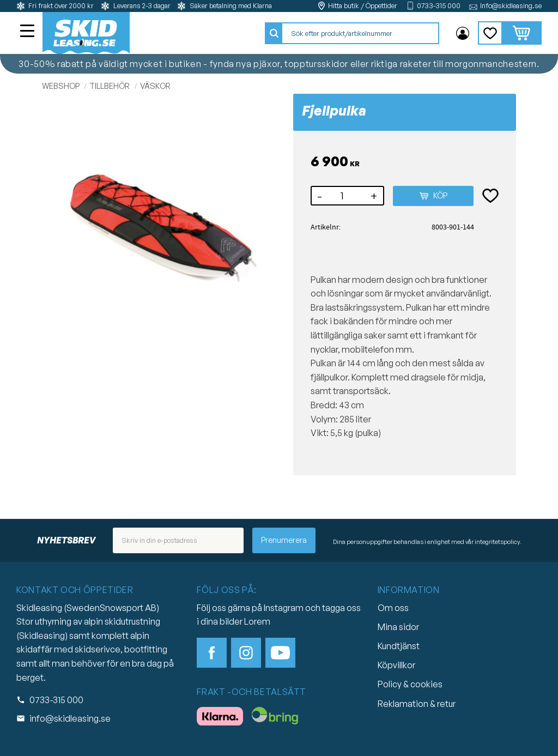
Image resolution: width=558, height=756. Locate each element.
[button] (28, 32)
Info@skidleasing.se (511, 6)
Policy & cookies (410, 684)
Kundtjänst (399, 646)
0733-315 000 (439, 6)
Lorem (257, 621)
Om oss (393, 608)
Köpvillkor (396, 665)
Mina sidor (398, 627)
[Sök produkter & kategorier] (360, 33)
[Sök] (274, 33)
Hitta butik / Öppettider (363, 6)
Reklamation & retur (417, 704)
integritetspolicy (497, 542)
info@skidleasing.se (70, 718)
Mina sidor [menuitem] (463, 33)
